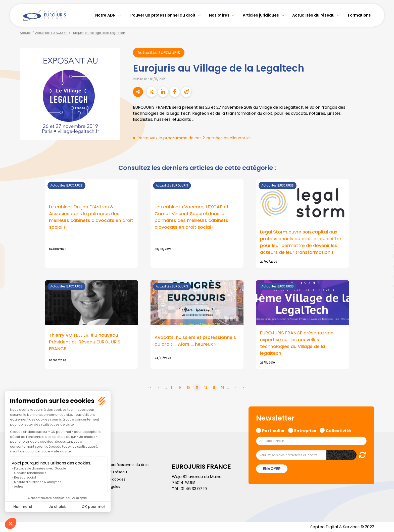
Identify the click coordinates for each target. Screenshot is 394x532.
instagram (384, 276)
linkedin (384, 256)
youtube (384, 266)
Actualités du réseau (313, 15)
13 (214, 388)
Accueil (26, 33)
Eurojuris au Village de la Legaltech (98, 33)
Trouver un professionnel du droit (162, 15)
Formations (359, 15)
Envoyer (272, 469)
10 (188, 388)
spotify (384, 286)
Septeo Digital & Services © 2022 (342, 527)
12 (206, 388)
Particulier (273, 430)
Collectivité (338, 430)
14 (223, 388)
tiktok (384, 296)
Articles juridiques (261, 15)
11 (197, 388)
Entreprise (305, 430)
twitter (384, 246)
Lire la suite (91, 224)
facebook (384, 236)
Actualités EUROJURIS (51, 33)
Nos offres (219, 15)
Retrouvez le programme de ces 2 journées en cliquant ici (194, 138)
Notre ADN (105, 15)
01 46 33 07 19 (194, 489)
